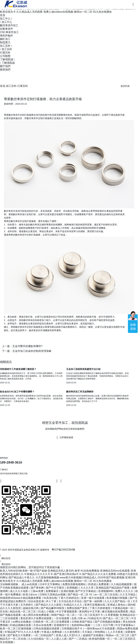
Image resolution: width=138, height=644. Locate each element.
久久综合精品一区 (39, 639)
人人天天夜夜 (116, 632)
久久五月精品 (128, 595)
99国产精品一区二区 (63, 615)
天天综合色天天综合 (70, 601)
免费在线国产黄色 (77, 608)
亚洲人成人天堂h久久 (69, 635)
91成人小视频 (46, 612)
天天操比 (88, 632)
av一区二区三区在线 (106, 595)
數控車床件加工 (9, 25)
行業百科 (5, 53)
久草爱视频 (112, 615)
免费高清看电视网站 (74, 584)
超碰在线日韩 (31, 608)
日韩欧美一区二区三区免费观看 (52, 622)
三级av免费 (37, 591)
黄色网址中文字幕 (90, 612)
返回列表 (125, 86)
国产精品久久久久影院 (49, 605)
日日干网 (108, 625)
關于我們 (5, 66)
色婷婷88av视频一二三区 (86, 625)
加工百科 (11, 86)
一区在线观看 (62, 618)
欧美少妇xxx (30, 595)
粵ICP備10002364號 (63, 550)
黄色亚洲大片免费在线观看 (36, 618)
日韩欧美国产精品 (82, 622)
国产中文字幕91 (55, 588)
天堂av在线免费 (43, 625)
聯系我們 (5, 70)
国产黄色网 (38, 588)
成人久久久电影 (19, 591)
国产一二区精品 (78, 639)
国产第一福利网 (93, 601)
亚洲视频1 (73, 588)
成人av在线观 (30, 584)
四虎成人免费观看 (99, 584)
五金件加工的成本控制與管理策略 (32, 351)
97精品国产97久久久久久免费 (22, 632)
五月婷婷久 (27, 605)
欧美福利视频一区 (100, 639)
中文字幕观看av (125, 625)
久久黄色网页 (72, 632)
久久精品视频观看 (122, 584)
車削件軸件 (7, 36)
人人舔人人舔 (59, 639)
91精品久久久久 (73, 605)
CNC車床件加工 (9, 32)
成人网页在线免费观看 (36, 615)
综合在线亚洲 (36, 601)
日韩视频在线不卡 (72, 629)
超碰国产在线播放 (94, 635)
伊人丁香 (51, 601)
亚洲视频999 (106, 591)
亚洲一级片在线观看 (93, 598)
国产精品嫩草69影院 (53, 608)
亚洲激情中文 (62, 625)
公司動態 (5, 56)
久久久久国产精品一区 (118, 601)
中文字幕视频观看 (67, 612)
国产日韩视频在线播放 (108, 622)
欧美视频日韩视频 (117, 598)
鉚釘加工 (5, 39)
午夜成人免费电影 (52, 632)
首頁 (3, 15)
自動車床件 (7, 29)
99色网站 (100, 632)
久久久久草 (87, 588)
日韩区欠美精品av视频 (53, 595)
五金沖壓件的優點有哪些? (27, 346)
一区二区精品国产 (44, 635)
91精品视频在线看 (21, 625)
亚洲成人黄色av (117, 605)
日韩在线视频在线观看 (47, 629)
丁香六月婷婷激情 (100, 608)
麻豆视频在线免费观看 (115, 612)
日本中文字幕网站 (50, 584)
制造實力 (5, 42)
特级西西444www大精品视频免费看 (21, 598)
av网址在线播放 (22, 622)
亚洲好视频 (67, 591)
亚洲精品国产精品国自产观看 (113, 588)
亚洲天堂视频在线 (95, 605)
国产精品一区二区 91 (80, 595)
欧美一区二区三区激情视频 (16, 629)
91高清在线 (50, 598)
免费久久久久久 (124, 591)
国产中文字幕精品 (86, 591)
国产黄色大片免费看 (19, 635)
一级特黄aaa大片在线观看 (100, 629)
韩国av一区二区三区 (118, 635)
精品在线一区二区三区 (23, 612)
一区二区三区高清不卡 (90, 615)
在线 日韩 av (79, 618)
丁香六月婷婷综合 (69, 598)
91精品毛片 (95, 618)
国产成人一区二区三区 (116, 618)
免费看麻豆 (52, 591)
